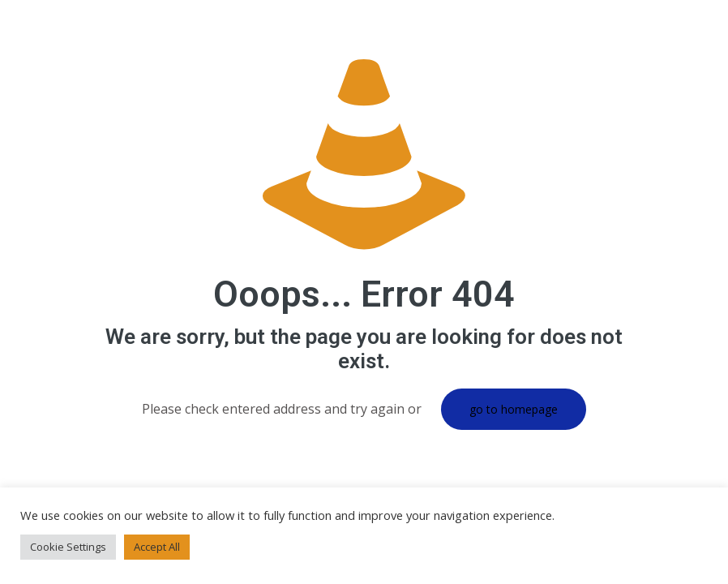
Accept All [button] (157, 547)
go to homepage (514, 409)
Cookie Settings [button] (68, 547)
